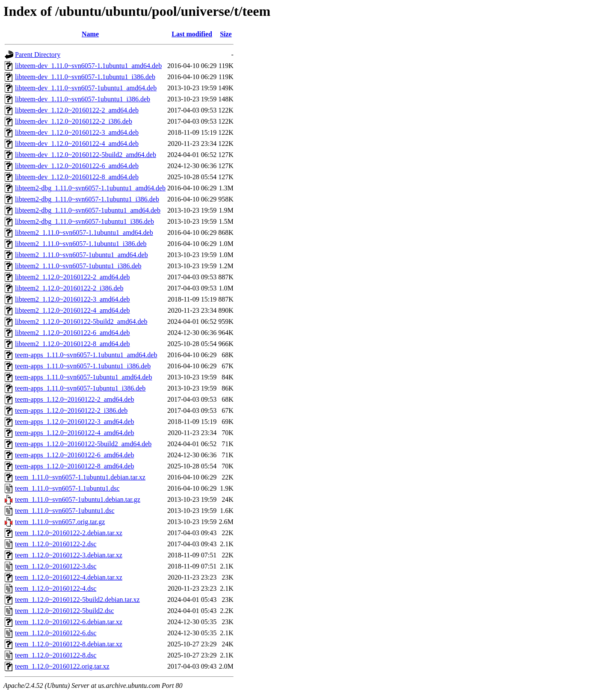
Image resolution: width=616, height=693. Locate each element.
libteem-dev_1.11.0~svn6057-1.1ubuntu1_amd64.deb (88, 66)
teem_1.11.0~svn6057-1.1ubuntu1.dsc (67, 488)
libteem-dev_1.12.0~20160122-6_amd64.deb (77, 166)
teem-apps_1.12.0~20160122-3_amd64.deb (74, 422)
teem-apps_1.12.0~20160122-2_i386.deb (71, 410)
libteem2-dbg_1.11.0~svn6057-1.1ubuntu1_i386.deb (87, 199)
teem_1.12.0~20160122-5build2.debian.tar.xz (77, 600)
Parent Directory (38, 55)
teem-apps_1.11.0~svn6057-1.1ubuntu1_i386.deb (83, 366)
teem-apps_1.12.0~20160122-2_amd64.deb (74, 399)
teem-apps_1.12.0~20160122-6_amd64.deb (74, 455)
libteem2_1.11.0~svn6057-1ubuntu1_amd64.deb (81, 255)
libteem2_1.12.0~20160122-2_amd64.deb (73, 277)
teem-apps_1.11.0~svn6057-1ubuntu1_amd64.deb (83, 377)
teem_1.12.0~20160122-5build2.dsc (64, 611)
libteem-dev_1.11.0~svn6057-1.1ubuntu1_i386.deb (85, 77)
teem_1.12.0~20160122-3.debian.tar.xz (69, 555)
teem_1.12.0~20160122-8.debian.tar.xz (69, 644)
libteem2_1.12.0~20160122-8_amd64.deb (73, 344)
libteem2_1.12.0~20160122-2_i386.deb (69, 288)
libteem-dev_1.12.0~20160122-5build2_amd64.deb (86, 155)
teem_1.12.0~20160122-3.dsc (56, 566)
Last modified (192, 34)
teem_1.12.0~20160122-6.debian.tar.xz (69, 622)
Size (226, 34)
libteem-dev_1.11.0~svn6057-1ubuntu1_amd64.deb (86, 88)
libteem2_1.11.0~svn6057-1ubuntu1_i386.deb (78, 266)
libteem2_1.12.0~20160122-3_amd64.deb (73, 299)
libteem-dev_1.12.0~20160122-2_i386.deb (74, 121)
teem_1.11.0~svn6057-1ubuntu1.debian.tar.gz (78, 499)
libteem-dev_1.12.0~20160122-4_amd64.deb (77, 144)
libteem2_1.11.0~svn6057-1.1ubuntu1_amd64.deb (84, 232)
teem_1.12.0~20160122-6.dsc (56, 633)
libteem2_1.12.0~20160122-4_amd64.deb (73, 310)
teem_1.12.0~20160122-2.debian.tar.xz (69, 533)
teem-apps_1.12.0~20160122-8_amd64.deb (74, 466)
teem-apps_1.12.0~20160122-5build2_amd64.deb (83, 444)
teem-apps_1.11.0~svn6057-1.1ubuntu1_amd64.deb (86, 355)
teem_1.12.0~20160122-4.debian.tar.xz (69, 577)
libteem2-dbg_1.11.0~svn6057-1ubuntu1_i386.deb (84, 221)
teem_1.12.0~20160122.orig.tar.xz (62, 666)
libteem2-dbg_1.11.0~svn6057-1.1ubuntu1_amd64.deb (90, 188)
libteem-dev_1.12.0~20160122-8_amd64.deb (77, 177)
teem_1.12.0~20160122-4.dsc (56, 588)
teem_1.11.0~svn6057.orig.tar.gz (60, 522)
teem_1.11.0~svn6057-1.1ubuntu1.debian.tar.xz (80, 477)
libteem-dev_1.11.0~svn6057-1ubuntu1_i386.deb (83, 99)
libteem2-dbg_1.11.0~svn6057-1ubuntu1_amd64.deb (88, 210)
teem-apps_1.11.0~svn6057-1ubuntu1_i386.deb (80, 388)
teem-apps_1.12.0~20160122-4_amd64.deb (74, 433)
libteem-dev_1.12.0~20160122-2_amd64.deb (77, 110)
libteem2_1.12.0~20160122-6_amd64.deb (73, 333)
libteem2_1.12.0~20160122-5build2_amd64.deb (81, 321)
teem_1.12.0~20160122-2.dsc (56, 544)
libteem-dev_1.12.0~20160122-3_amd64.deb (77, 132)
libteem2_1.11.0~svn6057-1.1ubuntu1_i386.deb (81, 244)
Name (90, 34)
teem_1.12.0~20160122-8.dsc (56, 655)
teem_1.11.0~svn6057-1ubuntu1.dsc (65, 511)
